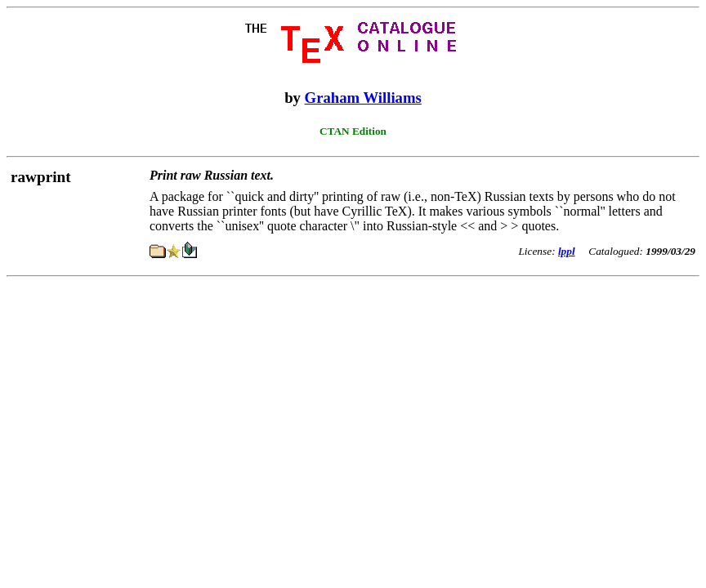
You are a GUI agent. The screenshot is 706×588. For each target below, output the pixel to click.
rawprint (41, 177)
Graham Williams (363, 98)
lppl (567, 251)
